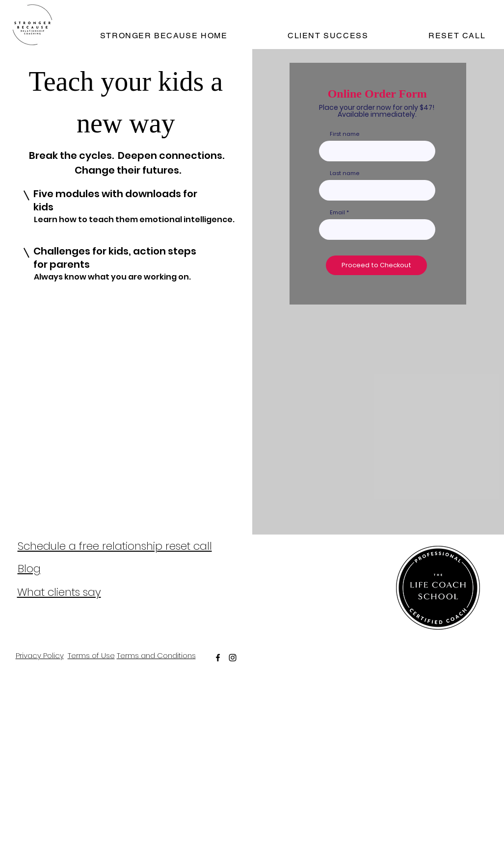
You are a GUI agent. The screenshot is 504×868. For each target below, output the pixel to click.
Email (337, 213)
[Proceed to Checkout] (376, 265)
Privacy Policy (40, 655)
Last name (345, 173)
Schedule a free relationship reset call (115, 546)
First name (345, 134)
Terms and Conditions (156, 655)
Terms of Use (91, 655)
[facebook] (218, 658)
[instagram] (233, 658)
